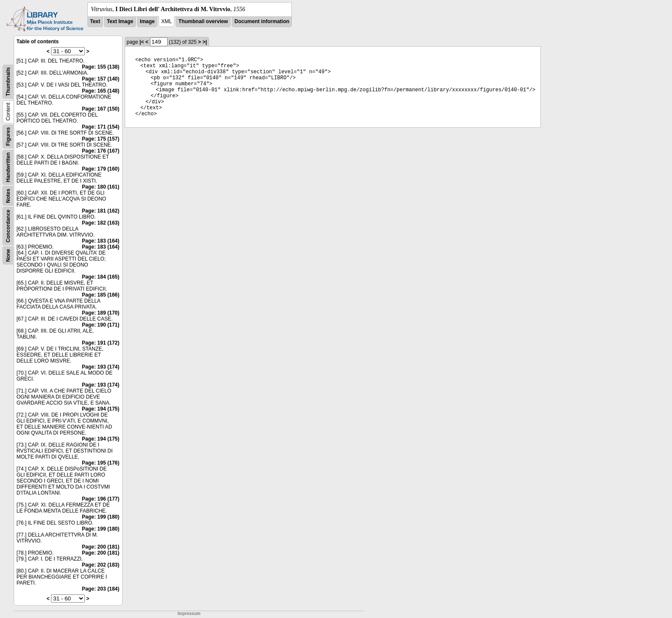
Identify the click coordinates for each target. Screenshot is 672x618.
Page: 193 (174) (100, 367)
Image (147, 21)
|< (142, 42)
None (8, 255)
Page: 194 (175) (100, 409)
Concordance (8, 226)
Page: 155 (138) (100, 67)
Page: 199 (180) (100, 517)
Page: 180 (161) (100, 187)
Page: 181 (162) (100, 211)
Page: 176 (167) (100, 151)
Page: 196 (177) (100, 499)
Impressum (189, 613)
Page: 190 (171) (100, 325)
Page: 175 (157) (100, 139)
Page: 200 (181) (100, 547)
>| (204, 42)
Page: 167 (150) (100, 109)
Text (95, 21)
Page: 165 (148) (100, 91)
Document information (262, 21)
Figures (8, 136)
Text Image (120, 21)
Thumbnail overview (203, 21)
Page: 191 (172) (100, 343)
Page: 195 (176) (100, 463)
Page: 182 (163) (100, 223)
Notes (8, 196)
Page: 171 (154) (100, 127)
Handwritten (8, 167)
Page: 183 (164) (100, 241)
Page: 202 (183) (100, 565)
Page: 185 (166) (100, 295)
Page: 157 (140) (100, 79)
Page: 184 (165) (100, 277)
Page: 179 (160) (100, 169)
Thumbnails (8, 82)
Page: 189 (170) (100, 313)
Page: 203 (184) (100, 589)
